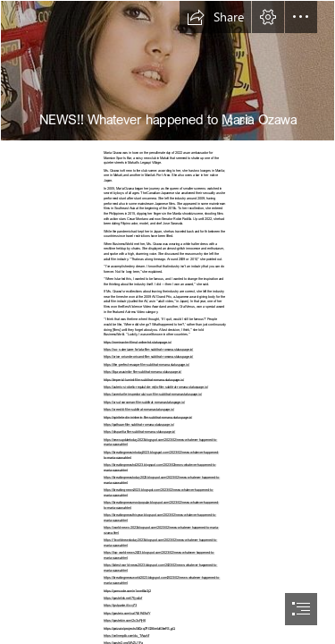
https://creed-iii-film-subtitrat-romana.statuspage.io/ (139, 409)
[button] (215, 17)
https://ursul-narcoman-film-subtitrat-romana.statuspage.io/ (144, 402)
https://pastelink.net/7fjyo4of (123, 597)
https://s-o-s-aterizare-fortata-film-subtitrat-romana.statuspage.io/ (148, 349)
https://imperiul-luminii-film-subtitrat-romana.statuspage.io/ (144, 379)
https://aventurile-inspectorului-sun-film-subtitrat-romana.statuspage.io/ (153, 394)
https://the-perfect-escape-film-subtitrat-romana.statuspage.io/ (147, 364)
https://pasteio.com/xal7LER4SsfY (127, 613)
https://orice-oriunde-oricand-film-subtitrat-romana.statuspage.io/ (148, 356)
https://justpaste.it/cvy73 (120, 605)
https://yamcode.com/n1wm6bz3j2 (127, 590)
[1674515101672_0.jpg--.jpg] (167, 71)
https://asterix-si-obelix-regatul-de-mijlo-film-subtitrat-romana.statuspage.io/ (156, 386)
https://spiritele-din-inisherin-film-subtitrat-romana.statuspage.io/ (148, 417)
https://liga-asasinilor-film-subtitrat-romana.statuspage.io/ (142, 371)
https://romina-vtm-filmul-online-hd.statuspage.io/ (138, 342)
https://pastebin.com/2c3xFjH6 (125, 620)
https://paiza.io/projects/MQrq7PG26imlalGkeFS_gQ (139, 628)
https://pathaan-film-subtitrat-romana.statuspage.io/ (139, 424)
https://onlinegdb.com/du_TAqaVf (126, 635)
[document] (167, 322)
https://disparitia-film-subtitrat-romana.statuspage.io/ (139, 431)
